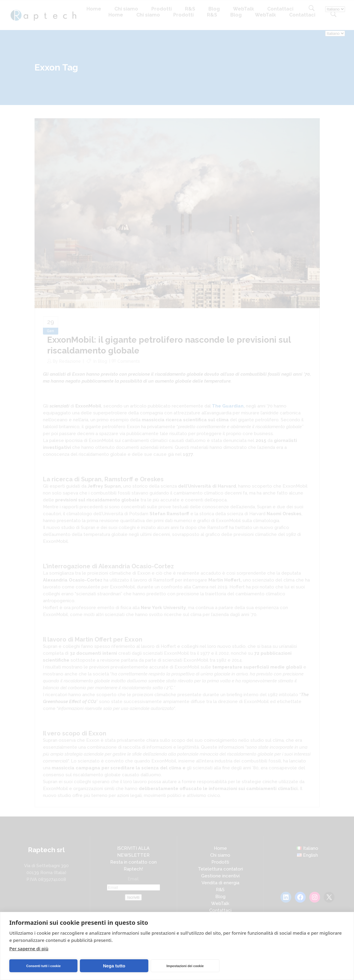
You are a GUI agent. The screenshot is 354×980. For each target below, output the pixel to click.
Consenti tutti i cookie (43, 966)
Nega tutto (114, 966)
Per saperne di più (29, 948)
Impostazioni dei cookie (185, 966)
